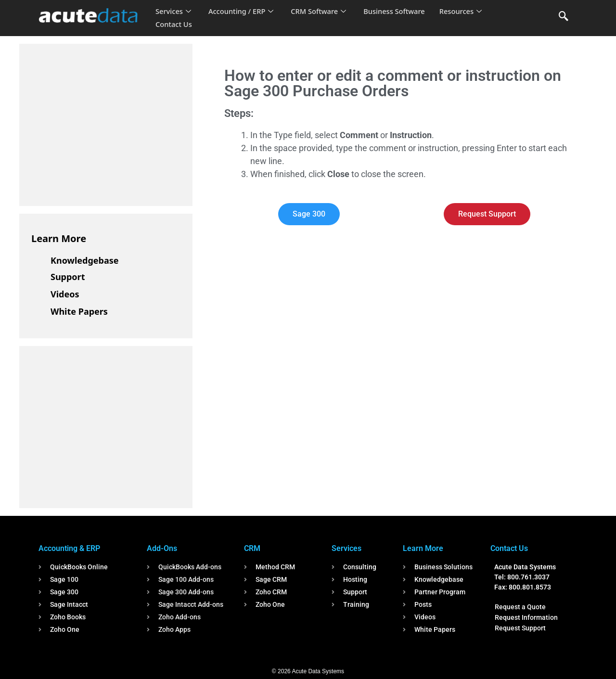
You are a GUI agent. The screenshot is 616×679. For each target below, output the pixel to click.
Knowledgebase (85, 260)
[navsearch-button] (564, 17)
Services (173, 12)
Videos (65, 294)
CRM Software (321, 12)
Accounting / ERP (242, 12)
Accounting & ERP (69, 548)
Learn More (59, 238)
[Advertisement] (103, 123)
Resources (466, 12)
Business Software (399, 12)
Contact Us (174, 25)
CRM (252, 548)
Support (68, 277)
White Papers (79, 311)
